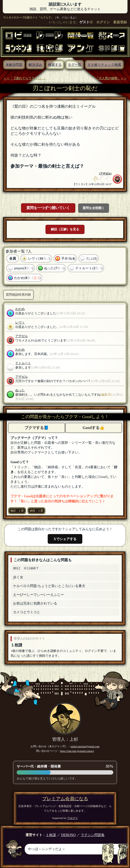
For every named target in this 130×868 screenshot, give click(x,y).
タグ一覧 (75, 65)
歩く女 (18, 577)
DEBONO (69, 835)
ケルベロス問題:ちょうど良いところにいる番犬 (49, 586)
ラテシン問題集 (93, 835)
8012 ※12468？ (26, 568)
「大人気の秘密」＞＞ (111, 78)
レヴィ (20, 323)
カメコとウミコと (27, 612)
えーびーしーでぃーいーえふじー (38, 595)
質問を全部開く (94, 208)
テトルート (23, 363)
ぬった (20, 390)
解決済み (35, 65)
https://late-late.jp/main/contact (77, 751)
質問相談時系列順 (18, 295)
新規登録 (120, 22)
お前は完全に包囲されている (35, 603)
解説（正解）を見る (65, 229)
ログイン (103, 22)
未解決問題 (14, 65)
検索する (55, 65)
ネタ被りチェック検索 (104, 65)
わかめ (20, 309)
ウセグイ (73, 818)
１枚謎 (16, 645)
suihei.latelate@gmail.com (85, 746)
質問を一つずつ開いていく (48, 208)
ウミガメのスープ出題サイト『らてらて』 (28, 17)
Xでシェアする (65, 539)
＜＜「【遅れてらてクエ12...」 (25, 78)
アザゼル (105, 174)
